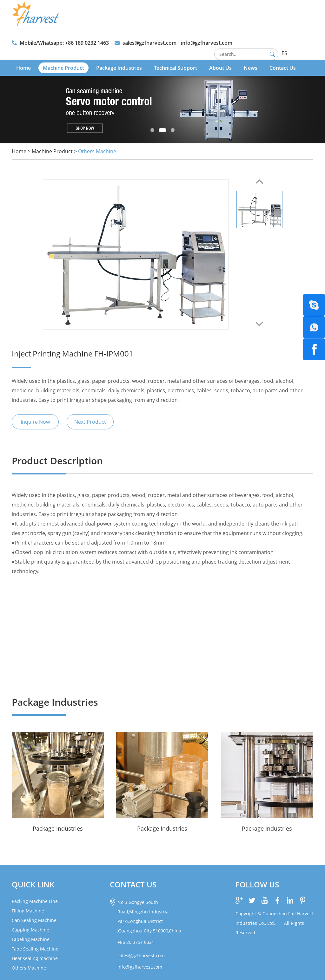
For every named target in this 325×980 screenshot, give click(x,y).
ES (284, 53)
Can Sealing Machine (34, 920)
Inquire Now (35, 422)
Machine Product (63, 68)
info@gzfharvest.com (207, 43)
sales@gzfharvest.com (149, 43)
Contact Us (283, 68)
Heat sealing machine (35, 958)
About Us (220, 68)
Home (23, 68)
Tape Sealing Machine (35, 949)
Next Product (90, 422)
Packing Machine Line (35, 901)
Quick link (33, 884)
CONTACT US (133, 884)
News (251, 68)
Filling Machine (28, 911)
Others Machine (97, 151)
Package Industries (119, 68)
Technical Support (176, 68)
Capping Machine (30, 930)
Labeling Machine (31, 939)
